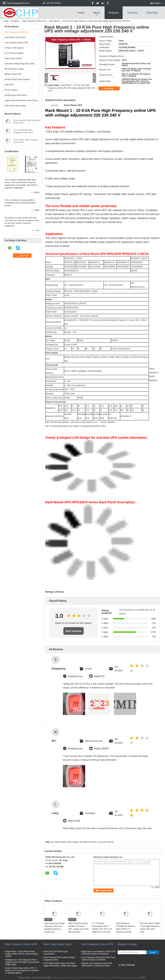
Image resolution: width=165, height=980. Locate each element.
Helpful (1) (99, 676)
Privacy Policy (24, 978)
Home (81, 13)
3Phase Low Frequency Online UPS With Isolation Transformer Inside (97, 964)
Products (114, 13)
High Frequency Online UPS (34, 21)
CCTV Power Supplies (14, 53)
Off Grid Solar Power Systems (17, 79)
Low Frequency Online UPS (16, 43)
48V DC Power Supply (14, 69)
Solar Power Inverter (13, 58)
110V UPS (9, 85)
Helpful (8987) (101, 749)
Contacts (132, 13)
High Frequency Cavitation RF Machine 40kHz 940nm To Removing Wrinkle (126, 928)
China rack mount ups (41, 978)
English (158, 3)
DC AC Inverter (11, 90)
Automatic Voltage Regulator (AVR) (20, 64)
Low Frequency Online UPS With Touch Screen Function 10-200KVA (99, 959)
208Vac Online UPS (13, 74)
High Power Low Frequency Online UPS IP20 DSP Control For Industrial (99, 953)
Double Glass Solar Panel (16, 95)
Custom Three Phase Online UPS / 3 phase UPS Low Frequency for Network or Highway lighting (22, 970)
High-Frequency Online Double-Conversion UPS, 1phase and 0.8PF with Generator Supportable (79, 929)
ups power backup (106, 842)
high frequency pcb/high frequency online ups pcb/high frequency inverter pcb (54, 928)
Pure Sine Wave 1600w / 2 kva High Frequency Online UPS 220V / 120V (150, 928)
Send (153, 952)
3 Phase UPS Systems (14, 48)
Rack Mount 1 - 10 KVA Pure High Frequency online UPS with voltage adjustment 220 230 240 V (71, 88)
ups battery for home (88, 842)
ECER (142, 978)
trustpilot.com (75, 676)
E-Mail (122, 965)
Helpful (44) (74, 821)
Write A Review (73, 631)
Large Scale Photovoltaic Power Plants (21, 100)
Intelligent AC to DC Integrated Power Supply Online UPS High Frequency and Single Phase (22, 962)
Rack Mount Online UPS (15, 37)
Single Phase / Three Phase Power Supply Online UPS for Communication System (22, 954)
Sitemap (131, 965)
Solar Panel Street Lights (15, 106)
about (96, 13)
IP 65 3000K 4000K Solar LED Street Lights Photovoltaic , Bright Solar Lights (60, 964)
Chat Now (152, 13)
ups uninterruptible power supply (64, 842)
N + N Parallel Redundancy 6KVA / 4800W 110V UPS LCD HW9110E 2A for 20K (102, 928)
